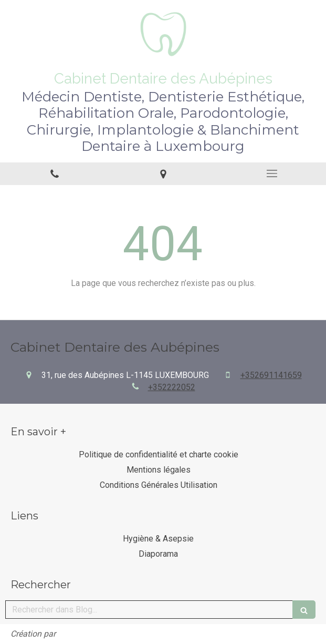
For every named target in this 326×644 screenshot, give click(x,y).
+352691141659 (271, 375)
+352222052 (172, 387)
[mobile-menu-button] (272, 173)
